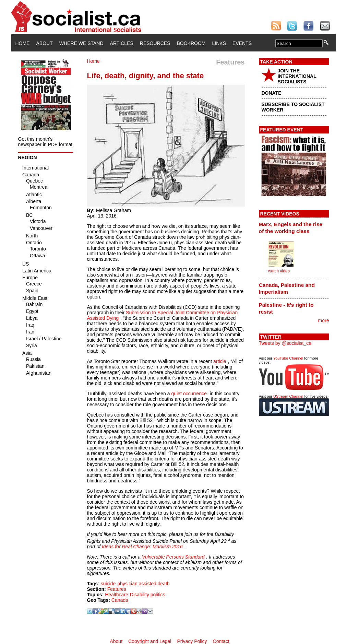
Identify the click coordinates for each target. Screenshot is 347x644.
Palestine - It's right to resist (286, 308)
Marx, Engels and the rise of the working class (291, 228)
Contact (221, 641)
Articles (122, 43)
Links (219, 43)
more (324, 320)
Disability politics (148, 595)
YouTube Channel (288, 358)
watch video (279, 271)
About (45, 43)
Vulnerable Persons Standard (173, 557)
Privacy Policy (192, 641)
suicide (108, 584)
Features (117, 589)
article (220, 361)
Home (23, 43)
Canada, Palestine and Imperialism (287, 288)
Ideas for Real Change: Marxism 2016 (142, 547)
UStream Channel (288, 396)
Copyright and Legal (150, 641)
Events (242, 43)
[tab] (294, 227)
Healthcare (117, 595)
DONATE (272, 93)
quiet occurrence (189, 394)
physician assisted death (143, 584)
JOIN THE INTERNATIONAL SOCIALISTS (297, 76)
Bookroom (191, 43)
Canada (120, 600)
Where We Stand (81, 43)
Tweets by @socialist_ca (285, 343)
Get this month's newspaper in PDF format (45, 142)
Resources (155, 43)
